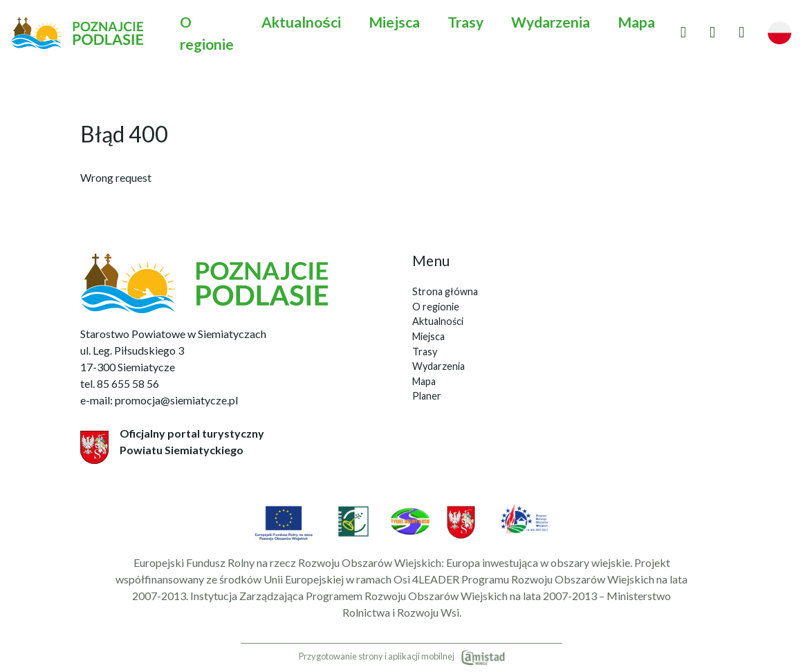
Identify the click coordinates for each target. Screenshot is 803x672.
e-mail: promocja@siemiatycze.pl (159, 400)
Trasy (465, 22)
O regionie (207, 33)
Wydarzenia (551, 22)
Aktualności (301, 22)
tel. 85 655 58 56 (120, 383)
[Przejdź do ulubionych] (683, 32)
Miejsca (394, 22)
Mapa (636, 22)
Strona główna (445, 291)
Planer (427, 396)
